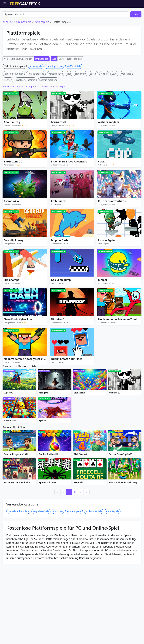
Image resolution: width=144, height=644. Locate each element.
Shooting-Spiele (54, 84)
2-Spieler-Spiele (41, 579)
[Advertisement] (72, 16)
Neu (69, 77)
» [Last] (87, 560)
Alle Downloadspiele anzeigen (19, 105)
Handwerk (80, 92)
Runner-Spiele (74, 579)
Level (114, 92)
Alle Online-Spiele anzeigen (51, 105)
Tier (69, 92)
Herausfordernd (36, 92)
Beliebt (78, 77)
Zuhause (8, 40)
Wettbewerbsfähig (26, 98)
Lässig (93, 92)
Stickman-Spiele (94, 579)
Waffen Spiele (74, 84)
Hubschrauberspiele (18, 579)
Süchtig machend (48, 98)
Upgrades (126, 92)
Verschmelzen (56, 92)
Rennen (8, 98)
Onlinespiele (24, 40)
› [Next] (81, 560)
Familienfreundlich (14, 92)
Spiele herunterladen (21, 77)
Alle (6, 77)
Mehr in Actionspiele (15, 84)
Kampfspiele (112, 579)
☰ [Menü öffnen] (5, 4)
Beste (62, 77)
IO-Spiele (58, 579)
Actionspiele (42, 40)
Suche (136, 33)
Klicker (104, 92)
